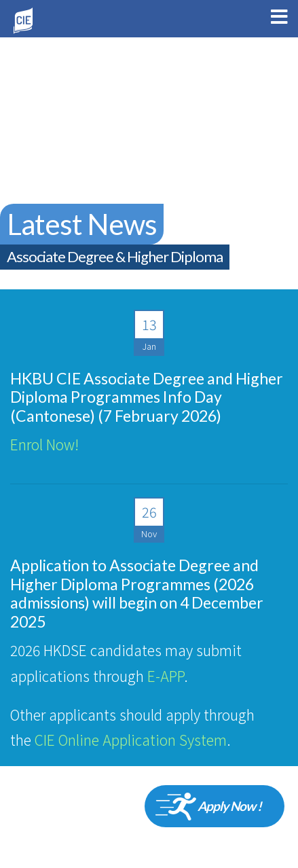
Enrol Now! (44, 444)
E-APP (166, 676)
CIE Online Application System (131, 740)
